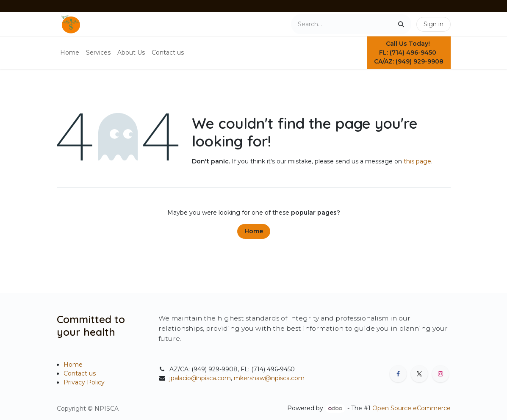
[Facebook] (398, 374)
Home (254, 231)
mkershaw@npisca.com (269, 378)
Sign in (434, 24)
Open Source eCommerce (411, 408)
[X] (419, 374)
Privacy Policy (84, 382)
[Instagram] (441, 374)
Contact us (80, 373)
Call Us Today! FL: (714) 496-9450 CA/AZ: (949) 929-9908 (409, 52)
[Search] (401, 24)
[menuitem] (70, 53)
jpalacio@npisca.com (200, 378)
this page (417, 161)
